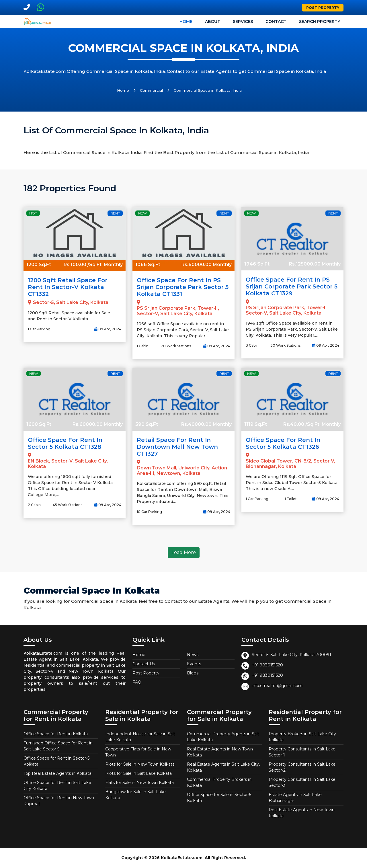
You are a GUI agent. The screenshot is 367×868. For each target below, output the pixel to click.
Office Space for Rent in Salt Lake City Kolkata (57, 786)
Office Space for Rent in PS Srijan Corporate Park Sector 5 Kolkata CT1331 (183, 287)
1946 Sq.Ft (257, 264)
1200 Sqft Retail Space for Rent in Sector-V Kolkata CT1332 (68, 287)
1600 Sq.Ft (39, 424)
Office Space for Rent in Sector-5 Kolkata (56, 761)
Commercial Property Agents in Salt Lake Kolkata (223, 737)
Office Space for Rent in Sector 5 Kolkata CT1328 (65, 443)
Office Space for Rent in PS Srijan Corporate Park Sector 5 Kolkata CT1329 (292, 286)
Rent (115, 213)
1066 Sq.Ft (148, 265)
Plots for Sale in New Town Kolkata (140, 764)
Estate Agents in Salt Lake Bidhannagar (295, 798)
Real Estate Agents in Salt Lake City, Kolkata (223, 767)
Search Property (320, 22)
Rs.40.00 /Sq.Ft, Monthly (312, 424)
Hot (33, 213)
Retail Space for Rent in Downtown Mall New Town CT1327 (177, 447)
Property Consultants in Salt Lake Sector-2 (302, 767)
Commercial (151, 90)
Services (243, 22)
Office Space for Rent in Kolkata (56, 734)
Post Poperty (146, 673)
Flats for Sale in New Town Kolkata (139, 783)
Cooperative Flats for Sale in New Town (138, 752)
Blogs (193, 673)
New (142, 213)
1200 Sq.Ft (39, 265)
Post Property (323, 8)
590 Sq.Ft (147, 424)
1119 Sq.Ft (256, 424)
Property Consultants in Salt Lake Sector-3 (302, 782)
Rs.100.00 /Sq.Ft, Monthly (93, 265)
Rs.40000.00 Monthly (206, 424)
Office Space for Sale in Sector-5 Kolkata (219, 798)
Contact (276, 22)
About (213, 22)
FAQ (137, 682)
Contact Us (144, 664)
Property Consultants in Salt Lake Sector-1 (302, 752)
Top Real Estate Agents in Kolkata (57, 773)
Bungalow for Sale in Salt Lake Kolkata (135, 795)
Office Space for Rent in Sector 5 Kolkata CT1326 (283, 443)
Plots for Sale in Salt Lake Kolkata (138, 773)
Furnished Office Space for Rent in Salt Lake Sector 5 (58, 746)
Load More (184, 552)
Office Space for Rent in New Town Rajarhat (59, 801)
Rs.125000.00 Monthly (315, 264)
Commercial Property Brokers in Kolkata (219, 782)
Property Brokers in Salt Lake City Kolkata (302, 737)
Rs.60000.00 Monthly (207, 265)
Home (186, 22)
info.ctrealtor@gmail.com (277, 686)
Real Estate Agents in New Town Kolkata (220, 752)
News (193, 655)
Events (194, 664)
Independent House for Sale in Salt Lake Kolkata (140, 737)
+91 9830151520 (267, 665)
